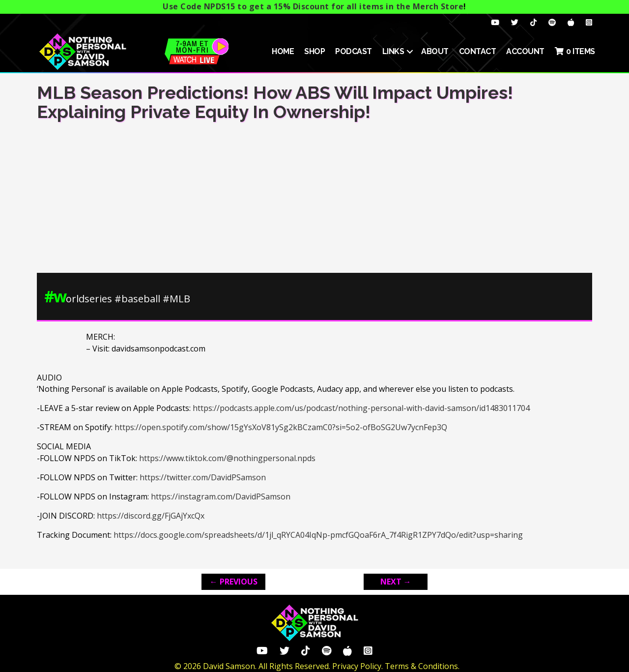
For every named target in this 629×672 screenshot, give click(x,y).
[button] (410, 52)
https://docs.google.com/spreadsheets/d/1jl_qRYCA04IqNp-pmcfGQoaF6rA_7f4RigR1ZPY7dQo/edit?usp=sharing (318, 535)
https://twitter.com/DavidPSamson (203, 477)
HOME (283, 51)
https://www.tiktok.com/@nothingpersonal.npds (227, 458)
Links (393, 51)
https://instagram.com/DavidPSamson (221, 497)
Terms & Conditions (421, 666)
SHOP (314, 51)
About (435, 51)
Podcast (354, 51)
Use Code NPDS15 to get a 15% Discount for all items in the (313, 6)
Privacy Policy (357, 666)
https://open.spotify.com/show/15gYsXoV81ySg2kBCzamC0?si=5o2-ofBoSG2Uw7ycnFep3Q (281, 427)
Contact (478, 51)
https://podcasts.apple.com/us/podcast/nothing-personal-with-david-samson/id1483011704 (361, 408)
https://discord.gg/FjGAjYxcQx (151, 516)
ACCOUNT (525, 51)
